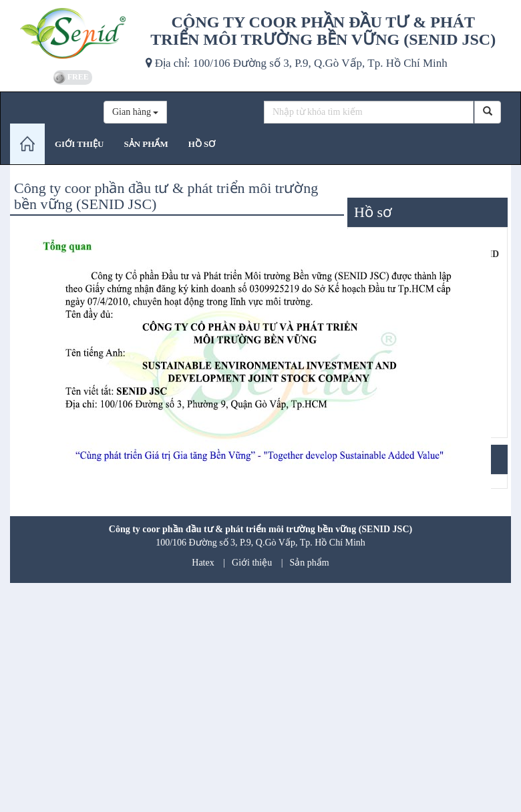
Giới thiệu (252, 563)
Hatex (203, 563)
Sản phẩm (310, 563)
